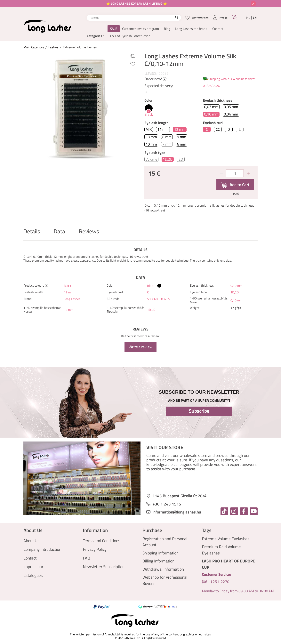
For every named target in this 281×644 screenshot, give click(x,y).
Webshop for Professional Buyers (165, 580)
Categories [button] (94, 36)
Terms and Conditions (102, 541)
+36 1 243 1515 (167, 504)
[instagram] (234, 511)
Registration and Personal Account (165, 542)
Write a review (140, 347)
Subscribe (199, 411)
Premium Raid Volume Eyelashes (221, 550)
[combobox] (134, 18)
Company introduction (42, 549)
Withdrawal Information (163, 569)
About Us (31, 541)
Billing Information (158, 561)
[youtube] (254, 511)
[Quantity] (235, 173)
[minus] (221, 173)
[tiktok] (224, 511)
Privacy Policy (95, 549)
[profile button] (220, 18)
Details (32, 231)
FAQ (87, 558)
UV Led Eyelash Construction (130, 36)
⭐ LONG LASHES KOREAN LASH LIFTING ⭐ (137, 4)
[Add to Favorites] (133, 64)
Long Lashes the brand (191, 29)
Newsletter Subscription (104, 567)
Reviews (89, 231)
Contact (218, 29)
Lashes (53, 47)
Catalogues (33, 575)
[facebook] (244, 511)
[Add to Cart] (235, 185)
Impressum (33, 567)
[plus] (249, 173)
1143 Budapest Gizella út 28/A (180, 496)
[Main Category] (34, 47)
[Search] (177, 18)
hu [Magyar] (248, 18)
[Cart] (235, 18)
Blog (167, 29)
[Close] (253, 4)
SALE (114, 29)
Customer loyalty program (140, 29)
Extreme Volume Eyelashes (226, 539)
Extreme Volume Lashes (80, 47)
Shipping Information (161, 553)
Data (59, 231)
